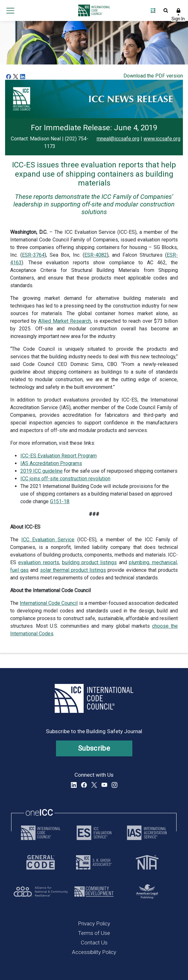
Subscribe (94, 748)
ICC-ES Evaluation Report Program (59, 456)
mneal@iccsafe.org (118, 139)
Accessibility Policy (94, 952)
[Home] (92, 10)
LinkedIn (74, 785)
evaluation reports (38, 562)
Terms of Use (94, 933)
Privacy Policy (94, 923)
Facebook (84, 785)
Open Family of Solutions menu (153, 10)
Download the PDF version (153, 76)
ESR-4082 (96, 255)
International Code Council (49, 603)
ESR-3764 (33, 255)
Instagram (115, 785)
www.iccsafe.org (162, 139)
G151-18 (60, 501)
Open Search (166, 10)
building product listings (90, 562)
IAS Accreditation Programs (51, 463)
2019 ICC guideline (42, 471)
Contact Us (94, 943)
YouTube (104, 785)
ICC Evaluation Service (48, 540)
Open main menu (10, 10)
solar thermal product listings (73, 570)
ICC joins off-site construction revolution (65, 479)
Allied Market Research (65, 321)
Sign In (178, 10)
